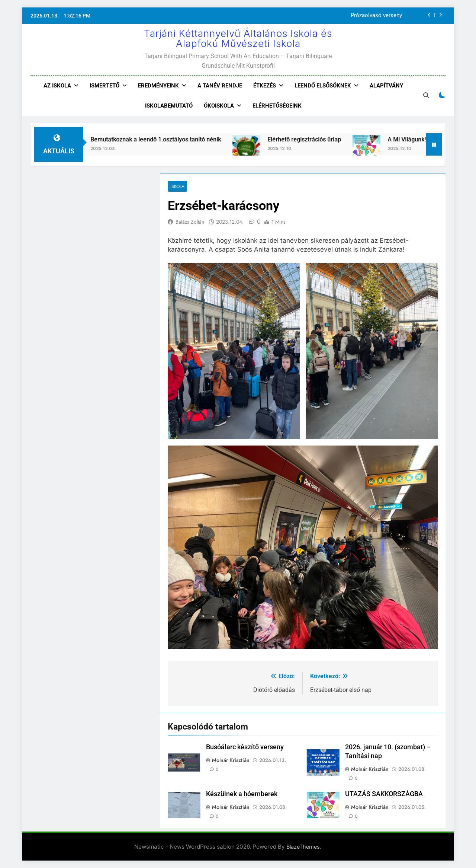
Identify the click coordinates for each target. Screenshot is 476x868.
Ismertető (104, 86)
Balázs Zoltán (190, 222)
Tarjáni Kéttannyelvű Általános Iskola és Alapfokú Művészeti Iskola (238, 38)
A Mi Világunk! (416, 139)
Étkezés (265, 86)
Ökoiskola (219, 106)
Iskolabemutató (169, 106)
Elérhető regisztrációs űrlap (313, 139)
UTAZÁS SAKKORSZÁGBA (384, 794)
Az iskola (57, 86)
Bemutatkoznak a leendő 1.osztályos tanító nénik (165, 139)
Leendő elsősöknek (323, 86)
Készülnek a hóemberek (242, 794)
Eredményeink (158, 86)
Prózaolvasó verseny (376, 16)
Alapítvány (386, 86)
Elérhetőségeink (277, 106)
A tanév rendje (220, 86)
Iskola (177, 186)
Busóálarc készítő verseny (245, 747)
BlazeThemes (303, 847)
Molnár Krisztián (231, 760)
